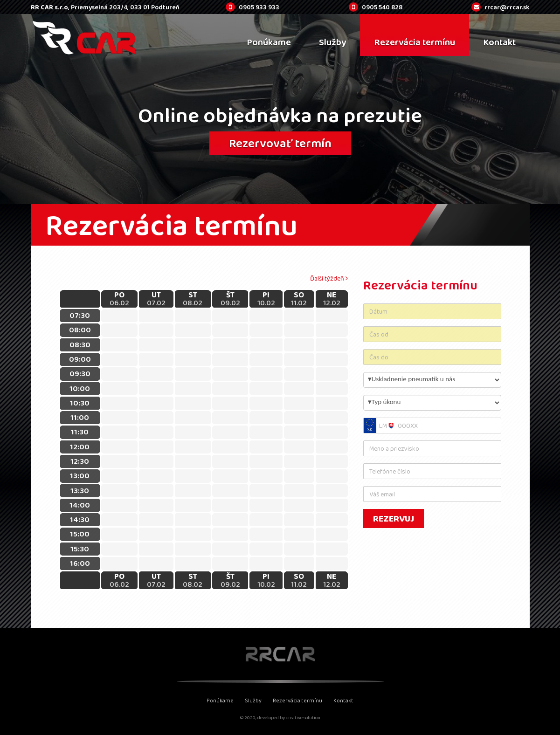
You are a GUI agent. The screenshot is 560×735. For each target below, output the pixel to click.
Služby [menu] (332, 42)
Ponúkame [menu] (269, 42)
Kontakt (343, 701)
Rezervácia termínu (297, 701)
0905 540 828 (382, 7)
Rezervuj (394, 518)
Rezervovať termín (280, 143)
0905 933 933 (259, 7)
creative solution (303, 718)
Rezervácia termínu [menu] (415, 42)
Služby (253, 701)
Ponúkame (220, 701)
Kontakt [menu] (499, 42)
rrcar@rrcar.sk (507, 7)
